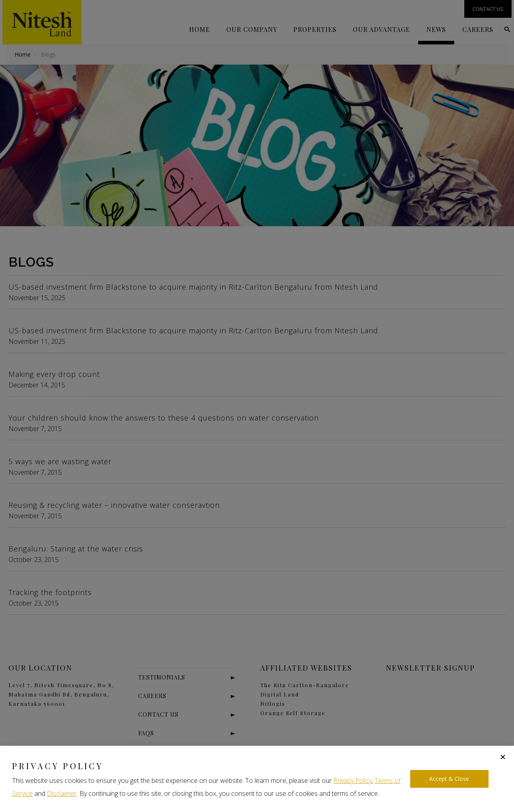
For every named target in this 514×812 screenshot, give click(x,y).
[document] (257, 406)
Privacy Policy (353, 780)
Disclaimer (62, 793)
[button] (503, 757)
